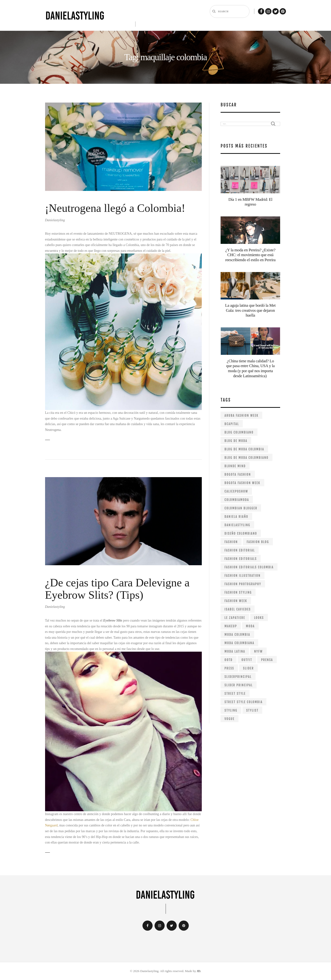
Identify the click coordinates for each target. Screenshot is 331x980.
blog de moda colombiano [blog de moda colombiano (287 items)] (246, 458)
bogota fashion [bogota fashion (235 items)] (238, 474)
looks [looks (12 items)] (259, 618)
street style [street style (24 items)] (235, 694)
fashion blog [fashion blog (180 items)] (258, 542)
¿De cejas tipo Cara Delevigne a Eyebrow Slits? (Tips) (117, 589)
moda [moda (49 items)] (250, 626)
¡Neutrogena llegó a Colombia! (115, 208)
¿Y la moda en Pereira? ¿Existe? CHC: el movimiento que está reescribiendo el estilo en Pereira (250, 255)
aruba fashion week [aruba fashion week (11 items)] (241, 415)
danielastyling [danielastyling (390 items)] (237, 525)
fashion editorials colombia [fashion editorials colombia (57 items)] (249, 567)
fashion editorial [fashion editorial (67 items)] (240, 550)
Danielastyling (55, 220)
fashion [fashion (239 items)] (231, 542)
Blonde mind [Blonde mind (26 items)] (235, 466)
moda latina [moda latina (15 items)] (235, 651)
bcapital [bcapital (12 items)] (232, 424)
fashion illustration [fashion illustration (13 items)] (242, 576)
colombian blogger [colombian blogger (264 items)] (241, 508)
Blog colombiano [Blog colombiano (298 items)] (239, 432)
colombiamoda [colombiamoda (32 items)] (237, 500)
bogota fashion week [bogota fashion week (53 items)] (242, 483)
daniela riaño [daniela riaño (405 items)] (236, 517)
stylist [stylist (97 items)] (253, 710)
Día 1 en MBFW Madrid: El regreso (250, 202)
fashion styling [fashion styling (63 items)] (238, 592)
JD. (199, 971)
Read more (48, 440)
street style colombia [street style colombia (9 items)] (243, 702)
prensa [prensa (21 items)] (267, 660)
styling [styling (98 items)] (231, 710)
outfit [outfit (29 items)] (247, 660)
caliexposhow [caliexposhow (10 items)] (236, 491)
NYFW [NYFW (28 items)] (258, 651)
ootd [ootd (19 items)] (228, 660)
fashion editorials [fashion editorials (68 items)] (241, 559)
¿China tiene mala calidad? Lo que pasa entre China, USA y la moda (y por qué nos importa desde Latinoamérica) (250, 368)
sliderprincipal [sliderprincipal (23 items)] (238, 677)
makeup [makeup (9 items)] (231, 626)
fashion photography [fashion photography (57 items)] (243, 584)
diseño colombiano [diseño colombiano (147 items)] (241, 533)
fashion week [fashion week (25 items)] (236, 601)
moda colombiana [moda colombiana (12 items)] (239, 643)
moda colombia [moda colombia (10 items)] (237, 635)
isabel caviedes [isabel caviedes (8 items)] (238, 609)
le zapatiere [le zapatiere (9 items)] (235, 618)
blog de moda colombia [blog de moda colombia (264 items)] (244, 449)
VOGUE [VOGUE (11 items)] (230, 719)
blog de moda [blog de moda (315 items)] (236, 441)
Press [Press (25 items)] (229, 668)
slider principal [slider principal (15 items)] (239, 685)
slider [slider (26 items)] (248, 668)
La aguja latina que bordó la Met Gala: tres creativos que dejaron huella (250, 310)
